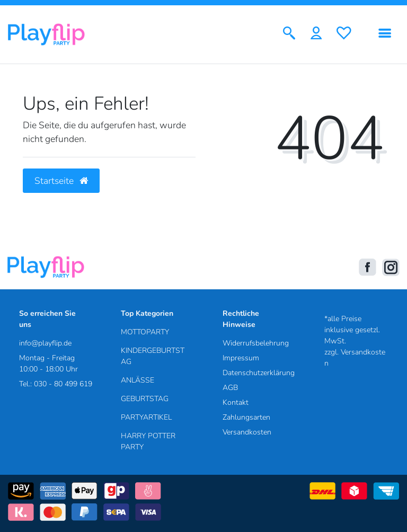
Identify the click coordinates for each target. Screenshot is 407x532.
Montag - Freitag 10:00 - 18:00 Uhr (48, 363)
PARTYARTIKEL (146, 417)
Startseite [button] (61, 181)
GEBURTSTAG (145, 399)
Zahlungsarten (246, 417)
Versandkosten (247, 432)
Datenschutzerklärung (259, 373)
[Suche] (289, 34)
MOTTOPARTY (145, 332)
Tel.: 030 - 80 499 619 (56, 384)
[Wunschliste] (344, 34)
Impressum (241, 358)
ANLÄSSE (138, 380)
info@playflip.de (45, 343)
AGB (230, 388)
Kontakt (236, 402)
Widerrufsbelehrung (256, 343)
